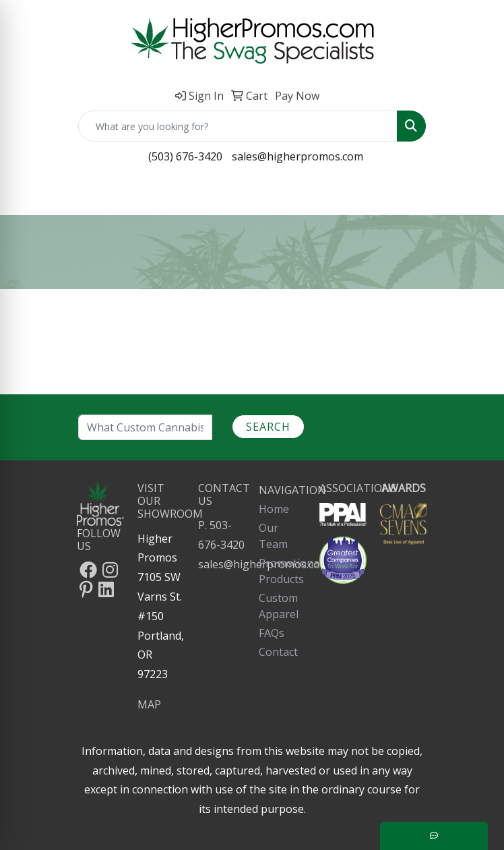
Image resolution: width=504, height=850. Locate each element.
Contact (278, 652)
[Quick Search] (238, 126)
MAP (149, 704)
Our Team (273, 536)
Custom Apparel (279, 606)
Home (274, 509)
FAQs (272, 633)
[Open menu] (477, 195)
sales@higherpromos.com (297, 156)
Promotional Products (282, 571)
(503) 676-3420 (185, 156)
